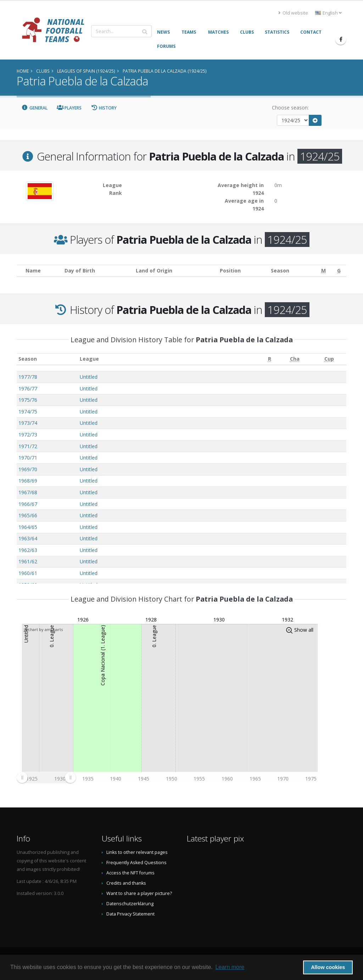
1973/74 (28, 423)
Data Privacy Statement (130, 914)
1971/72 (28, 446)
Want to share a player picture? (139, 893)
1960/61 (28, 573)
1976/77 (28, 388)
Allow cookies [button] (328, 967)
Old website (293, 13)
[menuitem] (46, 778)
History (104, 108)
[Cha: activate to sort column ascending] (295, 359)
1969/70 (28, 469)
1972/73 (28, 435)
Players (69, 108)
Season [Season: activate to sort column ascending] (28, 359)
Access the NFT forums (130, 873)
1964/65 (28, 527)
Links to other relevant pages (137, 852)
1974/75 (28, 412)
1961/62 (28, 561)
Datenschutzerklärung (130, 904)
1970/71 (28, 458)
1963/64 (28, 538)
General (34, 108)
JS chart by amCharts (43, 629)
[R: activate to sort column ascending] (270, 359)
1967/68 (28, 492)
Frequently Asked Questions (136, 863)
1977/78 (28, 377)
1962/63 (28, 550)
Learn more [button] (230, 967)
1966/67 (28, 504)
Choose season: (290, 108)
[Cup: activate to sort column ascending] (329, 359)
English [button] (328, 13)
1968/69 (28, 481)
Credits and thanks (126, 883)
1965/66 (28, 515)
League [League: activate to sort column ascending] (89, 359)
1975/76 (28, 400)
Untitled (89, 377)
